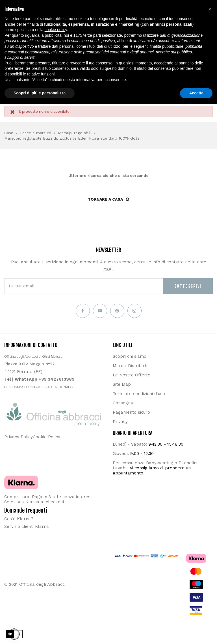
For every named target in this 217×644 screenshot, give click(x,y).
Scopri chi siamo (130, 356)
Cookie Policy (46, 437)
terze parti (92, 35)
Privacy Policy (19, 437)
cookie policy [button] (56, 30)
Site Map (122, 384)
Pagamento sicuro (131, 412)
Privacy (120, 422)
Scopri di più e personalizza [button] (40, 93)
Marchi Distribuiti (130, 366)
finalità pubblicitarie (167, 46)
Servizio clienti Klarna (27, 526)
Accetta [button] (196, 93)
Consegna (123, 403)
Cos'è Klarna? (19, 519)
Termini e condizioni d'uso (139, 394)
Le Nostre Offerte (132, 375)
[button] (210, 9)
